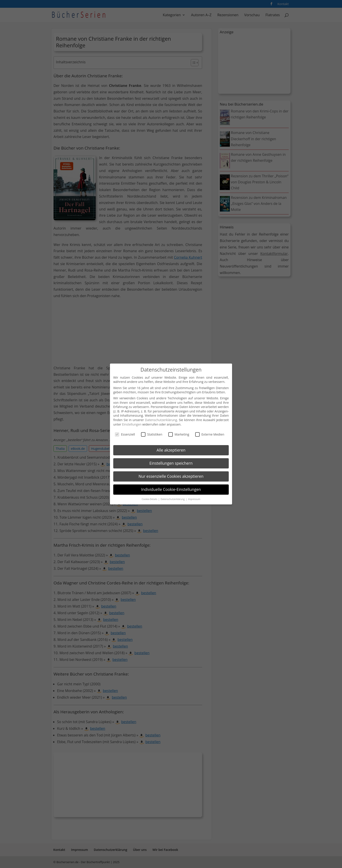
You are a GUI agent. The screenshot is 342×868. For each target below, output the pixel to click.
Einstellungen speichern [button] (171, 463)
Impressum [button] (194, 499)
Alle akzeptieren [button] (171, 450)
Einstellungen (132, 424)
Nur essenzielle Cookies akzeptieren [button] (171, 476)
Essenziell (125, 434)
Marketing (179, 434)
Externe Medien (210, 434)
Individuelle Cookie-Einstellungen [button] (171, 489)
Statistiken (152, 434)
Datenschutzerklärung (161, 420)
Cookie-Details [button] (150, 499)
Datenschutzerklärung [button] (173, 499)
